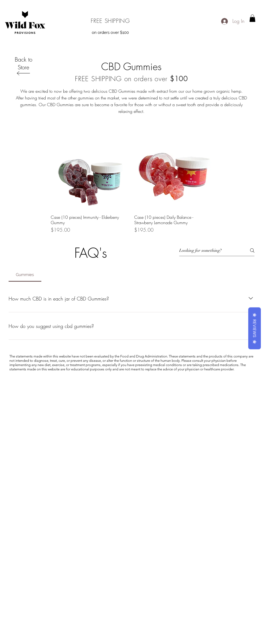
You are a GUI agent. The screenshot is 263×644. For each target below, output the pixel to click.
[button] (252, 18)
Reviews (255, 328)
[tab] (25, 275)
